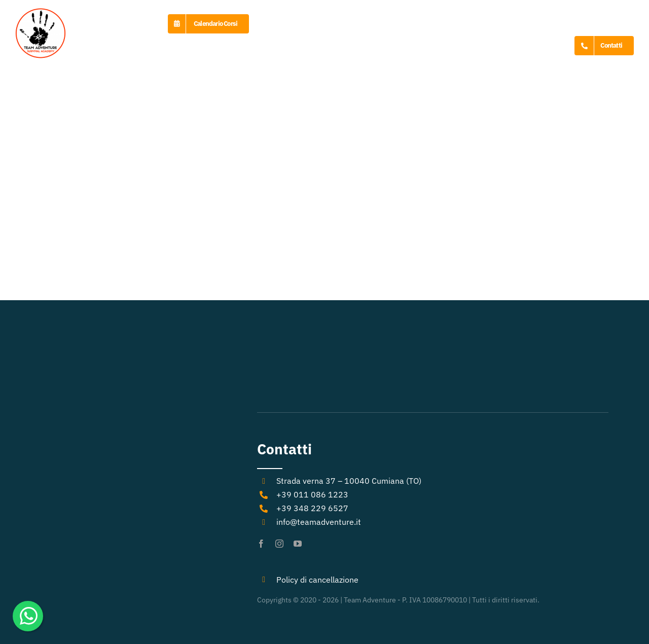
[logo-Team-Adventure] (41, 12)
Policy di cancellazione (317, 580)
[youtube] (298, 544)
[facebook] (261, 544)
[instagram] (279, 544)
